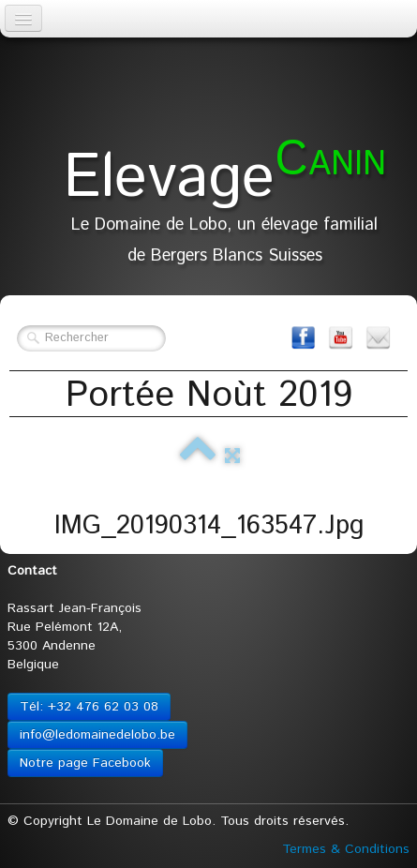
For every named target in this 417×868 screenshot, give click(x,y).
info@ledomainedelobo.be (97, 735)
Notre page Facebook (85, 763)
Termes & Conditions (346, 849)
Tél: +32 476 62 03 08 (89, 707)
